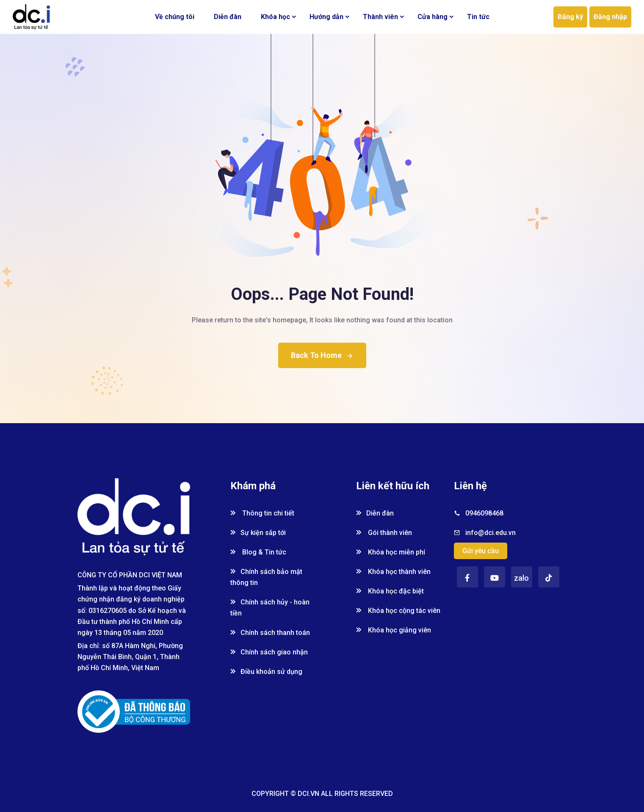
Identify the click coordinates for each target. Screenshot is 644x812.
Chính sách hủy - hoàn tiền (270, 608)
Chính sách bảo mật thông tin (266, 577)
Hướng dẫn (326, 17)
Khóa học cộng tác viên (398, 611)
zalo (521, 578)
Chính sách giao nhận (269, 652)
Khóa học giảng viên (394, 630)
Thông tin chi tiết (262, 513)
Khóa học (275, 17)
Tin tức (478, 17)
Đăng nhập (610, 17)
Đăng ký (570, 17)
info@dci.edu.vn (491, 533)
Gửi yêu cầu (481, 551)
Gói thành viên (384, 533)
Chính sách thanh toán (270, 633)
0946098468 (484, 513)
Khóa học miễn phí (391, 552)
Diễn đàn (228, 17)
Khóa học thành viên (393, 572)
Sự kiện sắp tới (258, 533)
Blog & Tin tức (258, 552)
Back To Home (322, 355)
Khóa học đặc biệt (390, 591)
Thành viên (380, 17)
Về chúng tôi (175, 17)
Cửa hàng (433, 17)
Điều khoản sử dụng (266, 672)
